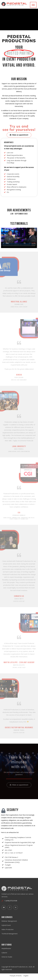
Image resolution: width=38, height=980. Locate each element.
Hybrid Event (6, 925)
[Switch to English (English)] (26, 976)
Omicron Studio (7, 957)
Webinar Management (9, 921)
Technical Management (10, 934)
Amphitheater (6, 948)
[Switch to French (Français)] (16, 976)
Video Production (7, 929)
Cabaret (4, 953)
